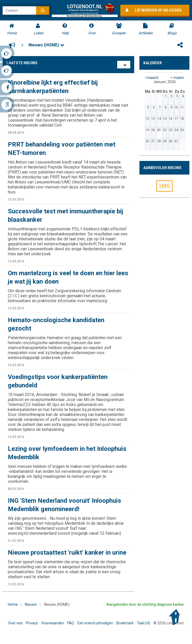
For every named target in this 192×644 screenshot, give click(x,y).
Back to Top (176, 617)
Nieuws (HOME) (46, 45)
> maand (177, 78)
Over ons (15, 623)
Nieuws (31, 604)
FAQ (71, 623)
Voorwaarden (53, 623)
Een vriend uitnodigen (95, 623)
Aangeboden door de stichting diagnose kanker (145, 604)
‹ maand (151, 78)
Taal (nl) (143, 623)
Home (13, 604)
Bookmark (125, 623)
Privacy (32, 623)
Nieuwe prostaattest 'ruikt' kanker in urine (67, 553)
